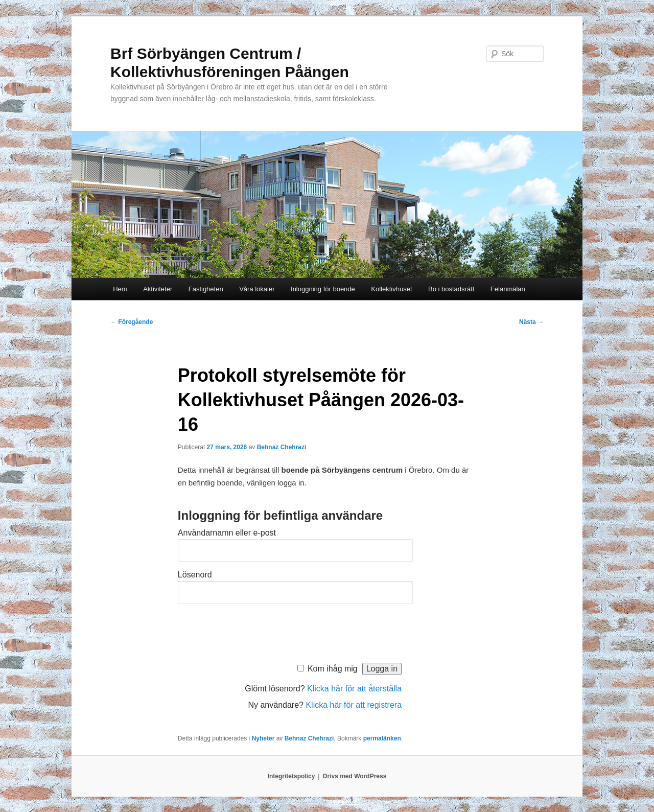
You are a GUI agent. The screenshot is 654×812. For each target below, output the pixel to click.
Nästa (531, 322)
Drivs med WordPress (355, 776)
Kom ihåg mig (333, 669)
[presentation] (255, 631)
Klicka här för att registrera (354, 705)
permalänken (382, 738)
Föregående (132, 322)
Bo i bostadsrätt (451, 289)
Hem (120, 289)
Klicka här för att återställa (354, 689)
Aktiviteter (158, 289)
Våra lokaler (257, 289)
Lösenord (195, 575)
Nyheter (263, 738)
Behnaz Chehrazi (282, 447)
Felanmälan (508, 289)
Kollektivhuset (391, 289)
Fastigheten (206, 289)
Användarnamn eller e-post (227, 533)
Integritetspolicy (291, 776)
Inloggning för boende (323, 289)
